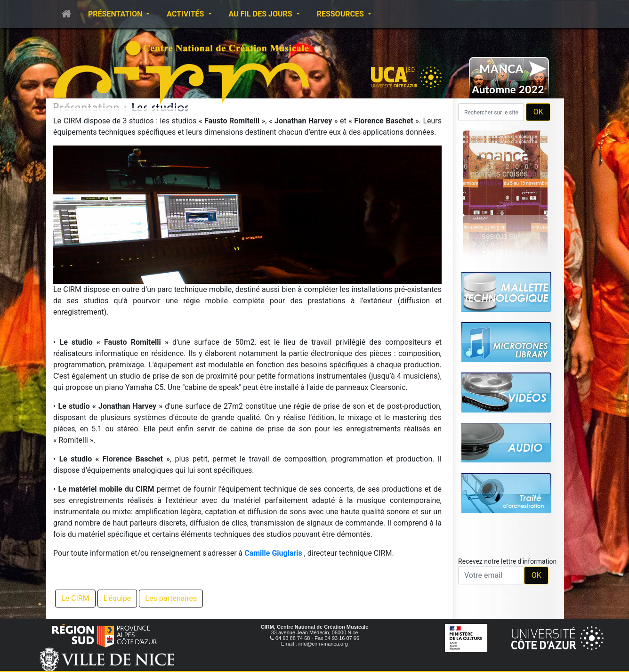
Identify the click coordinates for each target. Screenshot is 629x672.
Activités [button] (186, 14)
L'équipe (117, 598)
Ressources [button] (341, 14)
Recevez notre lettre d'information (507, 561)
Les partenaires (171, 598)
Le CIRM (75, 598)
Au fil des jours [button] (262, 14)
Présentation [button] (116, 14)
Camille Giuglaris (273, 553)
